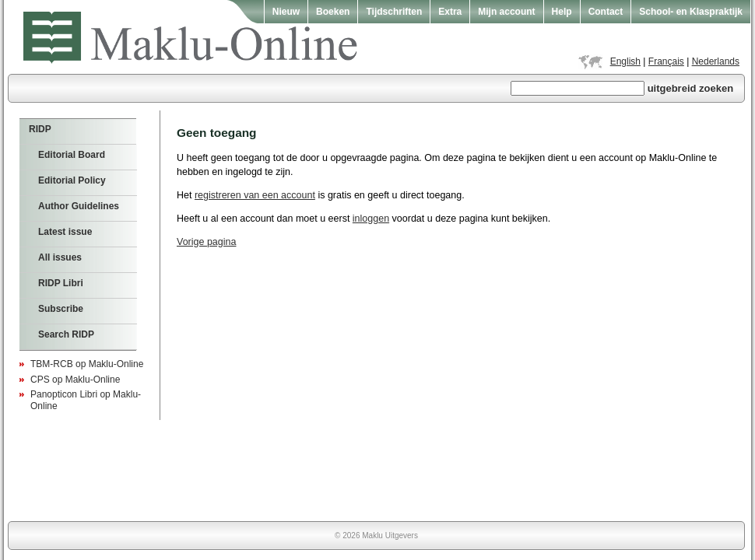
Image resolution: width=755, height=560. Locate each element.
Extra (450, 12)
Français (666, 61)
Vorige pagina (206, 242)
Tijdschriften (394, 12)
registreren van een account (255, 195)
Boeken (333, 12)
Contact (606, 12)
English (625, 61)
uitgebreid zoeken (691, 88)
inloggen (371, 219)
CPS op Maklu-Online (75, 380)
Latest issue (65, 232)
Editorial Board (72, 155)
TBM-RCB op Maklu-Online (87, 364)
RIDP (40, 129)
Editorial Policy (72, 180)
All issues (60, 257)
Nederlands (716, 61)
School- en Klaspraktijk (691, 12)
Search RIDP (66, 334)
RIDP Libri (61, 283)
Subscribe (61, 309)
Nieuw (286, 12)
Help (562, 12)
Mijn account (506, 12)
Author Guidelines (79, 206)
